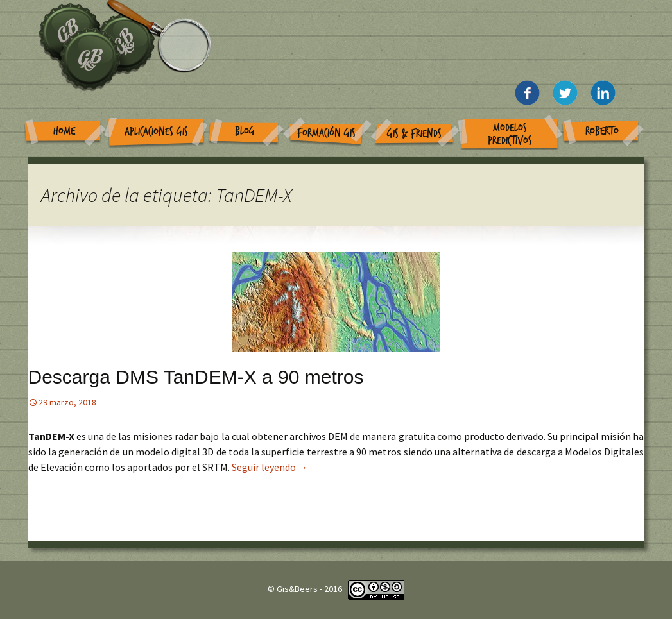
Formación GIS (326, 133)
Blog (245, 131)
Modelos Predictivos (510, 134)
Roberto (602, 131)
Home (64, 131)
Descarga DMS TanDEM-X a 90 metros (196, 377)
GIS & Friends (414, 134)
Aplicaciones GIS (156, 132)
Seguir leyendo (270, 467)
